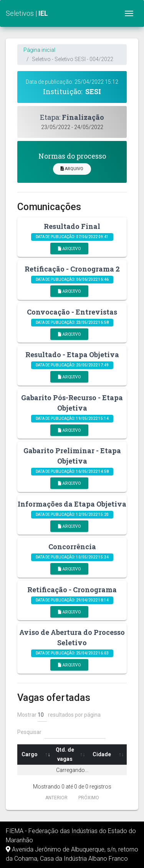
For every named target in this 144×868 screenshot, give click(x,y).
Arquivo (72, 169)
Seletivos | (27, 13)
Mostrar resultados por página (59, 715)
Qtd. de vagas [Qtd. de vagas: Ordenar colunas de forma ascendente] (65, 754)
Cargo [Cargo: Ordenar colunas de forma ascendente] (30, 754)
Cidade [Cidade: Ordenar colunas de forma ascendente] (102, 754)
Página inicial (39, 50)
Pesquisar (61, 732)
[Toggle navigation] (129, 13)
